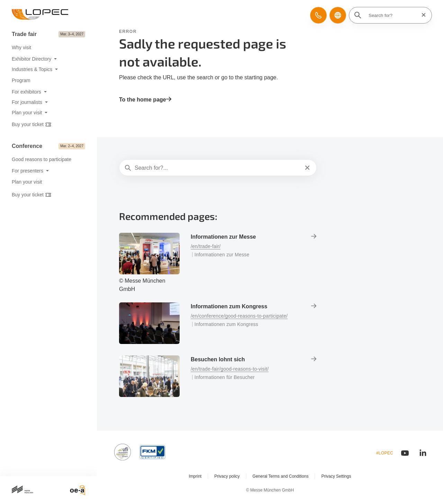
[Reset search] (422, 15)
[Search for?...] (217, 168)
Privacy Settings (336, 476)
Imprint (195, 476)
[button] (318, 15)
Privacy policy (227, 476)
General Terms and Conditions (281, 476)
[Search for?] (392, 15)
